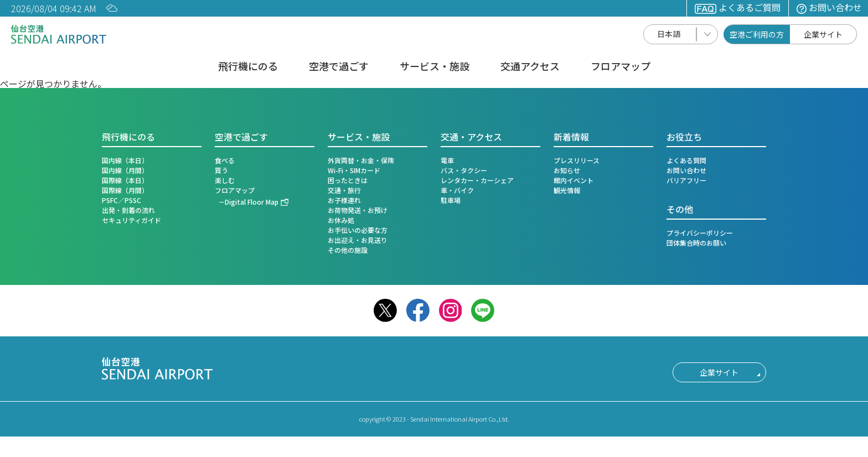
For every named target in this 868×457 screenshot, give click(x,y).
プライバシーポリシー (700, 233)
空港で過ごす (339, 67)
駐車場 (451, 200)
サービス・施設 (435, 67)
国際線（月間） (125, 190)
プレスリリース (577, 160)
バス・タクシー (464, 170)
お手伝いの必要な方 (358, 230)
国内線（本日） (125, 160)
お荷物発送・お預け (358, 210)
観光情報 (567, 190)
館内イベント (573, 180)
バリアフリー (686, 180)
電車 (447, 160)
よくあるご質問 (738, 7)
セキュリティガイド (131, 220)
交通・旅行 (344, 190)
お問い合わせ (829, 7)
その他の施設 (348, 250)
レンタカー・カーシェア (477, 180)
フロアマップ (621, 67)
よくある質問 (686, 160)
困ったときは (348, 180)
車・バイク (457, 190)
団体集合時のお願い (696, 243)
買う (221, 170)
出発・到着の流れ (128, 210)
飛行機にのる (248, 67)
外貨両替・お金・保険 (361, 160)
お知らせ (567, 170)
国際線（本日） (125, 180)
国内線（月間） (125, 170)
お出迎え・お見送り (358, 240)
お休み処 (341, 220)
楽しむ (225, 180)
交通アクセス (530, 67)
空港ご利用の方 (757, 34)
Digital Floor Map (252, 202)
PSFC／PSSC (122, 200)
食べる (225, 160)
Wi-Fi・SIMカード (354, 170)
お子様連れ (344, 200)
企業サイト (823, 34)
